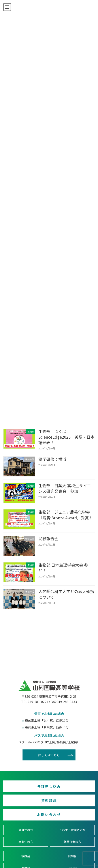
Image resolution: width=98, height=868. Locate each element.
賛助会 (72, 856)
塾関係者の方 (72, 842)
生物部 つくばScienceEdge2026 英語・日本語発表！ (66, 437)
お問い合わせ (49, 815)
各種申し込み (49, 786)
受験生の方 (26, 830)
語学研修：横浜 (52, 459)
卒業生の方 (26, 842)
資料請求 (49, 800)
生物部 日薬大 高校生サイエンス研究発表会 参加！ (65, 488)
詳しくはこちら (49, 755)
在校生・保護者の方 (72, 830)
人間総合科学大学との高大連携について (66, 594)
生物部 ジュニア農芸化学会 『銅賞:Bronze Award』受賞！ (66, 515)
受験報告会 (48, 538)
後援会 (26, 856)
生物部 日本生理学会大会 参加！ (63, 568)
